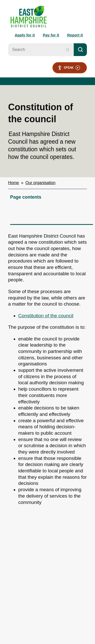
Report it (75, 35)
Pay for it (51, 35)
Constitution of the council (46, 316)
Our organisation (41, 183)
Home (14, 183)
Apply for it (25, 35)
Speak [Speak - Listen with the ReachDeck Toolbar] (69, 68)
